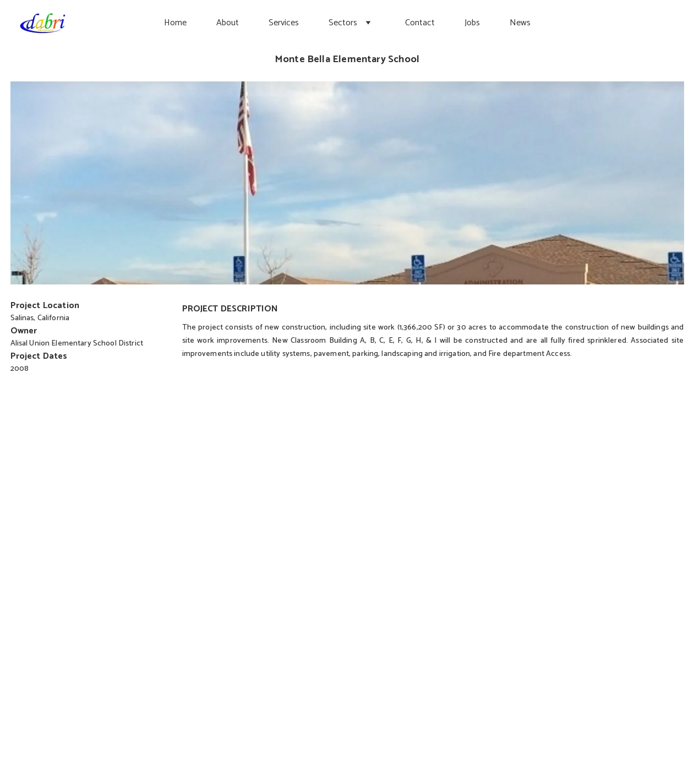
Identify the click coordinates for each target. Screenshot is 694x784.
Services (284, 23)
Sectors (343, 23)
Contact (420, 23)
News (520, 23)
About (228, 23)
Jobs (472, 23)
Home (175, 23)
